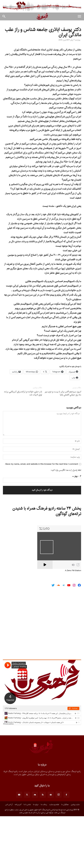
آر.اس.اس (9, 856)
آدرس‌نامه (18, 856)
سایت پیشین (75, 856)
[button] (79, 16)
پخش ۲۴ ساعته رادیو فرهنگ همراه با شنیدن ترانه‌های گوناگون (47, 563)
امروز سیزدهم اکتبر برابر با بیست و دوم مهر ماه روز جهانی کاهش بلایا (63, 445)
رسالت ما (44, 856)
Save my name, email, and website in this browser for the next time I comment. (41, 516)
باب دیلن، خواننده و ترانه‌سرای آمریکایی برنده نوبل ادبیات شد (23, 445)
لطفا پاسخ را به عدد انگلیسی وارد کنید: (66, 522)
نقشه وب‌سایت (54, 856)
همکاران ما (65, 856)
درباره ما (36, 856)
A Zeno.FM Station (73, 622)
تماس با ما (27, 856)
